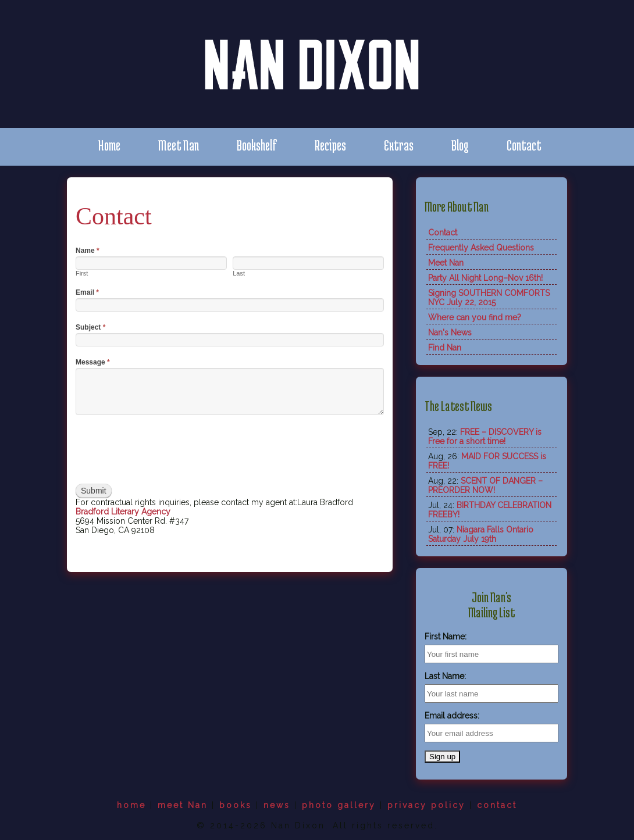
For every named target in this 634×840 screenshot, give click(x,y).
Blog (460, 145)
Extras (399, 145)
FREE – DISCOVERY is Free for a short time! (485, 437)
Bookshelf (257, 145)
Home (109, 145)
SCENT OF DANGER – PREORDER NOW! (485, 485)
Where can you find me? (475, 317)
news (277, 805)
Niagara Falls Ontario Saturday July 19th (481, 534)
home (131, 805)
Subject (90, 327)
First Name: (446, 637)
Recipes (330, 145)
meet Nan (183, 805)
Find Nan (445, 348)
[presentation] (164, 449)
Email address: (452, 716)
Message (93, 362)
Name (88, 251)
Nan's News (450, 333)
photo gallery (339, 805)
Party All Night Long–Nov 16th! (485, 278)
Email (87, 292)
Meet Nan (179, 145)
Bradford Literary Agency (123, 512)
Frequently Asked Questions (481, 248)
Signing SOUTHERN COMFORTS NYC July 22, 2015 (489, 298)
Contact (524, 145)
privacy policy (426, 805)
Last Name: (445, 676)
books (236, 805)
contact (497, 805)
